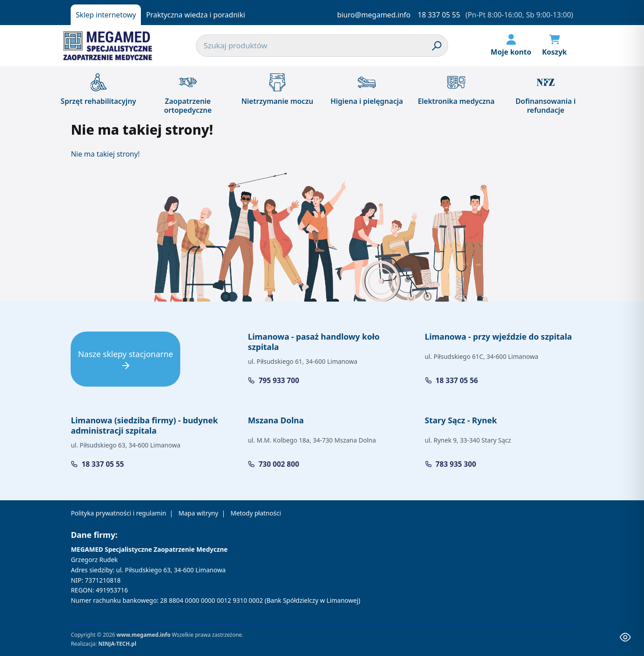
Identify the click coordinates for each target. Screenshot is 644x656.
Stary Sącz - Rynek (461, 420)
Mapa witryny (198, 513)
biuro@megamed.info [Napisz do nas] (374, 15)
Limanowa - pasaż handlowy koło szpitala (314, 342)
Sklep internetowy (106, 15)
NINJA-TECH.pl (117, 644)
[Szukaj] (437, 46)
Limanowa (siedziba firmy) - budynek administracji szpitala (144, 425)
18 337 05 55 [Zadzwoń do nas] (439, 15)
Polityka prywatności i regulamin (118, 513)
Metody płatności (256, 513)
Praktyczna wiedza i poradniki (196, 15)
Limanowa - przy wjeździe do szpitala (498, 337)
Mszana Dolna (276, 420)
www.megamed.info (143, 635)
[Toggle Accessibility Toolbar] (625, 637)
